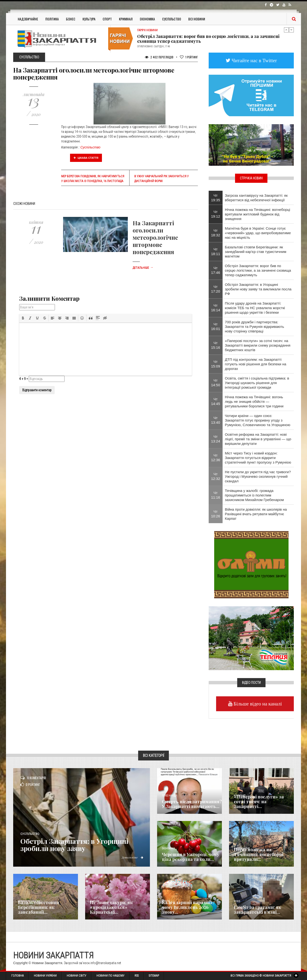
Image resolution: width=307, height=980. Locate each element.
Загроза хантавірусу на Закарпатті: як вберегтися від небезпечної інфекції (256, 198)
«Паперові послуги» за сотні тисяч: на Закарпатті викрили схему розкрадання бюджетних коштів (258, 345)
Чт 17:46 (216, 270)
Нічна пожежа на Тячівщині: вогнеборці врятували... (259, 854)
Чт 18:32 (216, 233)
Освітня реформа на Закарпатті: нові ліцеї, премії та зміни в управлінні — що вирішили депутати (258, 439)
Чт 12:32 (216, 476)
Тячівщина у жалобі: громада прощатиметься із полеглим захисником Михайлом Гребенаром (254, 495)
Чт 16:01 (216, 326)
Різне (237, 901)
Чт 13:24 (216, 439)
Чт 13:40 (216, 420)
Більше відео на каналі (257, 704)
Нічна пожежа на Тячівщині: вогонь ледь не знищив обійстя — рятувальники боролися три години (254, 401)
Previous (286, 30)
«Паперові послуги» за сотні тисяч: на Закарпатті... (259, 802)
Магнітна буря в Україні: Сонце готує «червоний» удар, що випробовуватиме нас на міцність (258, 233)
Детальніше (143, 268)
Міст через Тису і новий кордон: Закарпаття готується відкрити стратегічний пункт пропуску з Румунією (258, 458)
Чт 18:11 (216, 251)
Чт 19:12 (216, 214)
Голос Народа (169, 796)
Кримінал (126, 19)
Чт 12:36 (216, 458)
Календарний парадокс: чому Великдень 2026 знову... (188, 907)
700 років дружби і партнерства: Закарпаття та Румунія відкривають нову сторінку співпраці (255, 327)
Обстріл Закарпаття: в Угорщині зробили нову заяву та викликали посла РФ (258, 289)
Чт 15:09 (216, 364)
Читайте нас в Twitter (254, 60)
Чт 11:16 (216, 495)
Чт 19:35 (216, 198)
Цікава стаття (86, 158)
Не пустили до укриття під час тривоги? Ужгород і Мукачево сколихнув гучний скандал (258, 476)
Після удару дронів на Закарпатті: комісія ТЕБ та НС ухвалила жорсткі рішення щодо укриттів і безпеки (255, 308)
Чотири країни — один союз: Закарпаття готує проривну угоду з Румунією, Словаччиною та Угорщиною (258, 420)
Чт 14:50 (216, 383)
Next (291, 30)
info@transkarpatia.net (106, 963)
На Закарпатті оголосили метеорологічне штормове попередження (155, 237)
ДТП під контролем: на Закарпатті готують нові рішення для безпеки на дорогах (256, 364)
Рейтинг (189, 57)
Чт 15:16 (216, 345)
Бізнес (71, 19)
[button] (23, 318)
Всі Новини (197, 19)
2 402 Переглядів (159, 57)
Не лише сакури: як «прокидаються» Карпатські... (111, 907)
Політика (52, 19)
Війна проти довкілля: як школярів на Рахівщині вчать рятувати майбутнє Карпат (256, 514)
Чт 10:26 (216, 514)
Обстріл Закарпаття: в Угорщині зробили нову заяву (79, 845)
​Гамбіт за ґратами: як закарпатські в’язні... (257, 910)
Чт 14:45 (216, 401)
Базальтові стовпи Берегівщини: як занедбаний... (38, 907)
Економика (168, 848)
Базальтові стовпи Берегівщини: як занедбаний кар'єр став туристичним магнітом (256, 252)
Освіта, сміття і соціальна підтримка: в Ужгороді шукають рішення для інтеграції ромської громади (257, 383)
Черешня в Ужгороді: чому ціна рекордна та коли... (191, 857)
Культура (89, 19)
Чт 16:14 (216, 308)
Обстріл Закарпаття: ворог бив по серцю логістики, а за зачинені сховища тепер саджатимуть (208, 39)
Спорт (107, 19)
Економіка (147, 19)
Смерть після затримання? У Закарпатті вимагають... (192, 804)
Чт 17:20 (216, 289)
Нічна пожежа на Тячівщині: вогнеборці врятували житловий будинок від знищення (258, 214)
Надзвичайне (28, 19)
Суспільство (172, 19)
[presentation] (23, 318)
